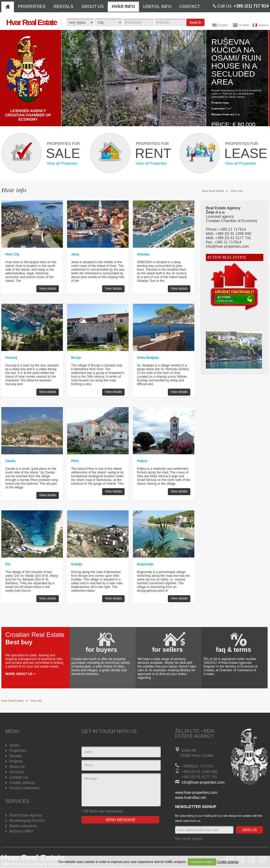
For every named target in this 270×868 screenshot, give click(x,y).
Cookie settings (228, 862)
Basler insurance (23, 826)
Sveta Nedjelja (148, 358)
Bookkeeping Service (27, 820)
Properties (18, 751)
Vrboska (143, 254)
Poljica (142, 461)
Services (17, 772)
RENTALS (63, 7)
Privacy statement (24, 788)
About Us (17, 767)
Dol (8, 564)
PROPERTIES (32, 7)
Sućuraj (11, 358)
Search (195, 22)
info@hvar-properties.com (203, 782)
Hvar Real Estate (213, 191)
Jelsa (75, 254)
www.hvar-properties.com (196, 792)
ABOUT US (93, 7)
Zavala (10, 461)
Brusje (76, 358)
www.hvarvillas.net (190, 798)
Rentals (16, 756)
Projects (16, 761)
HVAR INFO (123, 7)
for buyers (101, 650)
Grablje (77, 564)
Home (14, 745)
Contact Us (19, 777)
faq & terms (233, 650)
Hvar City (12, 254)
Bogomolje (145, 564)
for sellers (167, 650)
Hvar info (237, 191)
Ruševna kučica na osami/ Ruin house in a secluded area (236, 62)
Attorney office (21, 831)
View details (48, 289)
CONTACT (190, 7)
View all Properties (62, 163)
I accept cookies (202, 862)
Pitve (75, 461)
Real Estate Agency (26, 815)
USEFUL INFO (157, 7)
